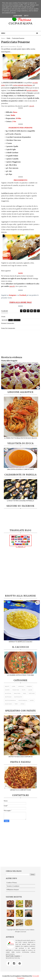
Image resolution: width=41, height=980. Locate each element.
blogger (5, 320)
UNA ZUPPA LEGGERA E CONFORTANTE (20, 468)
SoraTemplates (15, 976)
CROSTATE (7, 690)
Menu (3, 33)
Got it (26, 16)
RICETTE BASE (8, 697)
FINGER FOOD (16, 690)
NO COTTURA (8, 693)
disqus (11, 320)
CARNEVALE (21, 686)
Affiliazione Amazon (13, 890)
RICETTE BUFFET (18, 697)
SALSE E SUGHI (8, 704)
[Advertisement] (20, 571)
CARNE (14, 686)
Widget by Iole (20, 547)
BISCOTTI (7, 686)
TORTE (16, 704)
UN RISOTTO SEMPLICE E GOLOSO (22, 641)
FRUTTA (24, 690)
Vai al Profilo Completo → (14, 956)
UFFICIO (22, 704)
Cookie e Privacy (12, 883)
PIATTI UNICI (32, 693)
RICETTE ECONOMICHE (10, 700)
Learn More (18, 16)
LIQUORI (30, 690)
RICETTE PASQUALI (23, 700)
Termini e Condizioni (13, 886)
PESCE (25, 693)
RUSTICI (32, 700)
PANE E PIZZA (17, 693)
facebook (17, 320)
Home (3, 38)
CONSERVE (29, 686)
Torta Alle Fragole (9, 361)
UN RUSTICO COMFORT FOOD (20, 789)
